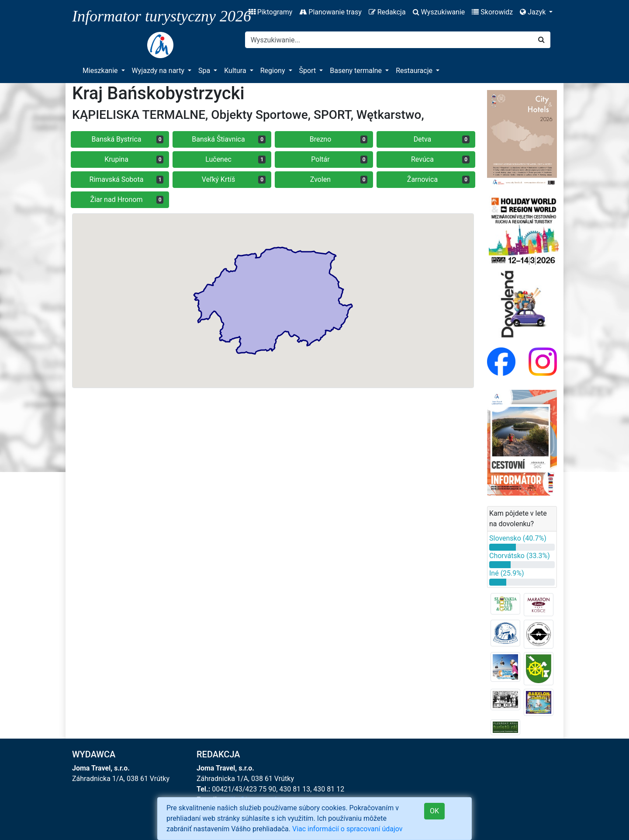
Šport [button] (309, 71)
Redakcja (387, 12)
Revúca (440, 159)
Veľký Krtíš (234, 179)
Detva (442, 139)
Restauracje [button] (415, 71)
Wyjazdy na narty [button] (159, 71)
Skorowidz (492, 12)
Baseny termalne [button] (357, 71)
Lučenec (235, 159)
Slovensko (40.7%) (518, 538)
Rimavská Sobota (127, 179)
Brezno (339, 139)
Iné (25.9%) (507, 573)
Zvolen (339, 179)
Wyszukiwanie (439, 12)
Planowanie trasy (330, 12)
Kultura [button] (236, 71)
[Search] (389, 40)
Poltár (339, 159)
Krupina (134, 159)
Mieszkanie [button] (101, 71)
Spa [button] (205, 71)
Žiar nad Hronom (127, 200)
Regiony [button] (274, 71)
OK (434, 811)
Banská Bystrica (128, 139)
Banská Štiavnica (229, 139)
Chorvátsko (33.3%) (520, 556)
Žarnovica (438, 179)
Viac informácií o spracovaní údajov (347, 829)
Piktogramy (271, 12)
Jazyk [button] (534, 12)
